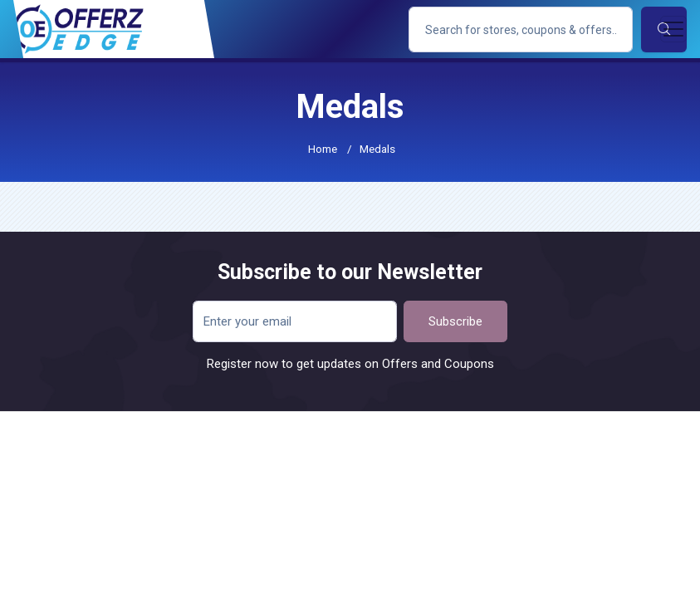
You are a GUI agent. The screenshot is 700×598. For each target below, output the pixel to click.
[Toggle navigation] (673, 29)
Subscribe (455, 321)
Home (323, 149)
